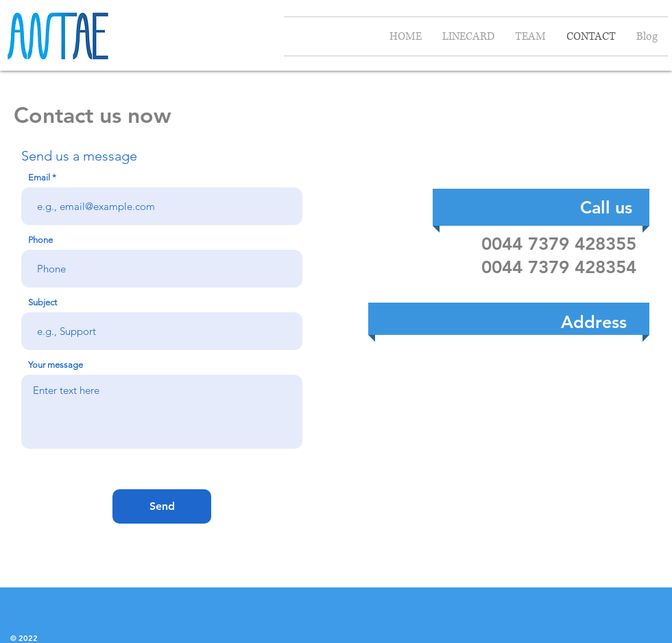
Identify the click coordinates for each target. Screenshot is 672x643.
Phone (40, 240)
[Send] (162, 506)
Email (39, 177)
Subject (43, 302)
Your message (56, 365)
